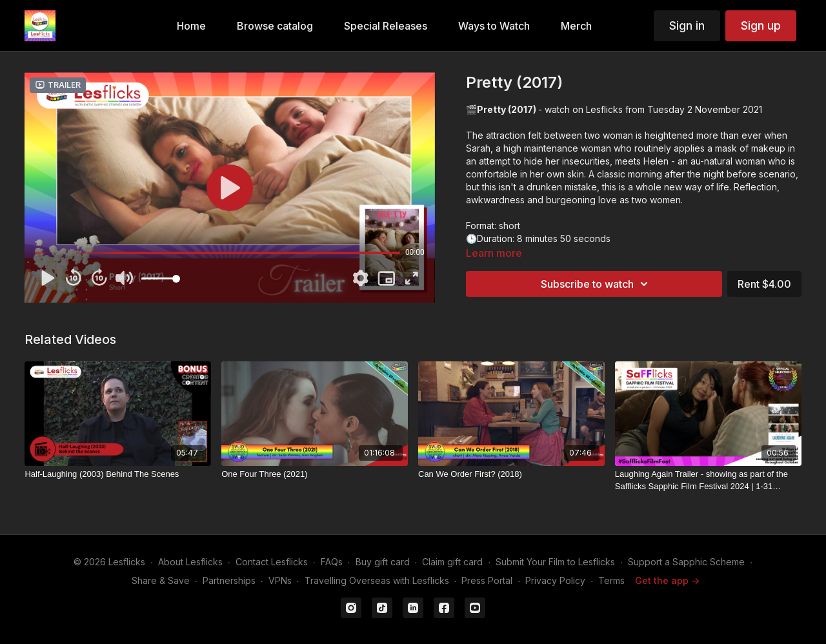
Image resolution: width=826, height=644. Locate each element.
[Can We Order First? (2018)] (511, 474)
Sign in (687, 25)
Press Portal (487, 580)
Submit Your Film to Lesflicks (555, 562)
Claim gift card (452, 562)
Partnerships (229, 580)
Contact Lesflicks (272, 562)
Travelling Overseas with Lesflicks (377, 580)
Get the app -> (667, 580)
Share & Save (161, 580)
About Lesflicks (190, 562)
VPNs (280, 580)
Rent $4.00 (764, 284)
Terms (611, 580)
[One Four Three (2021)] (315, 474)
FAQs (332, 562)
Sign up (761, 25)
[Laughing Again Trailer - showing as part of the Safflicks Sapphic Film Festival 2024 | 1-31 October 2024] (708, 480)
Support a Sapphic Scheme (686, 562)
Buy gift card (383, 562)
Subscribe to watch (596, 284)
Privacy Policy (555, 580)
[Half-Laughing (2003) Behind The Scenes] (118, 474)
